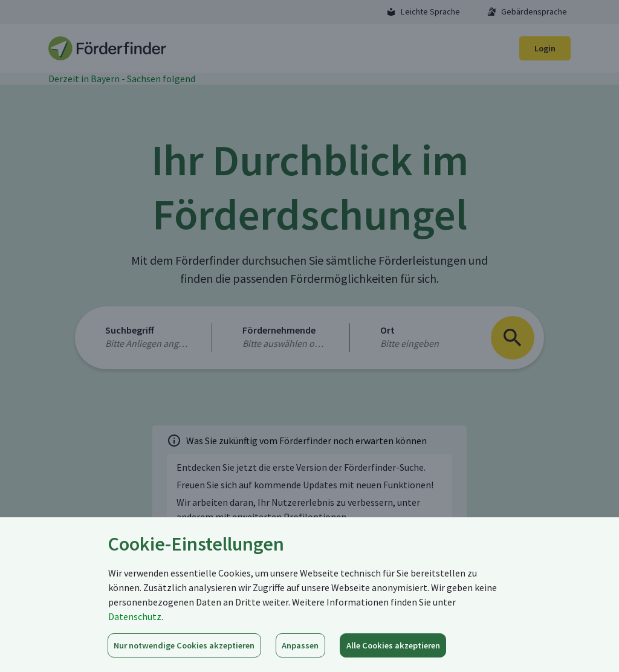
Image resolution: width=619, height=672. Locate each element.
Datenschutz (135, 616)
